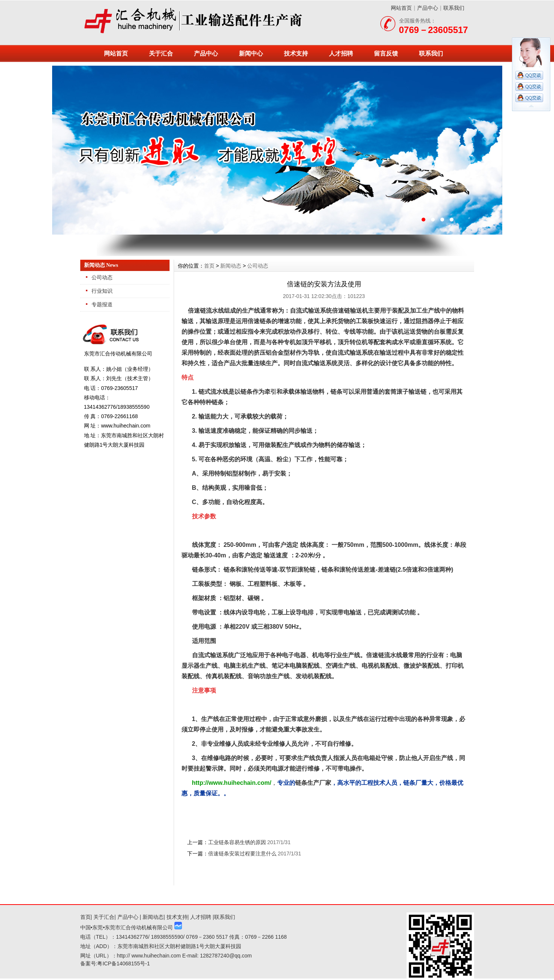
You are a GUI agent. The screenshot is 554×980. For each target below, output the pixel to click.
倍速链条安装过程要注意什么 (242, 854)
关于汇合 (161, 53)
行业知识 (102, 291)
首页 (209, 266)
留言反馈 (386, 53)
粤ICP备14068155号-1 (123, 963)
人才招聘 (341, 53)
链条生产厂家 (313, 783)
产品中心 (428, 8)
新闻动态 (231, 266)
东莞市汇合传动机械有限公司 (277, 150)
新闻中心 (251, 53)
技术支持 (296, 53)
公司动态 (102, 277)
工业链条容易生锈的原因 (237, 842)
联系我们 (454, 8)
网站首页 (401, 8)
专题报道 (102, 304)
